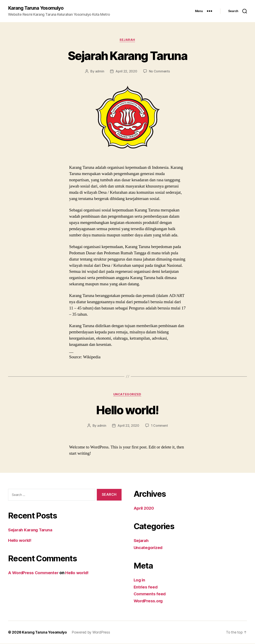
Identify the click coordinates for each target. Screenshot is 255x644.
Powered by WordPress (92, 633)
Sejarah (127, 40)
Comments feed (150, 594)
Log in (140, 580)
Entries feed (146, 587)
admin (100, 72)
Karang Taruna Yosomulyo (36, 8)
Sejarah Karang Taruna (127, 56)
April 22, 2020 (126, 72)
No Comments (159, 72)
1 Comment (159, 426)
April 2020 (144, 509)
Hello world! (127, 410)
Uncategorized (127, 395)
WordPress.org (149, 601)
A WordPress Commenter (34, 573)
